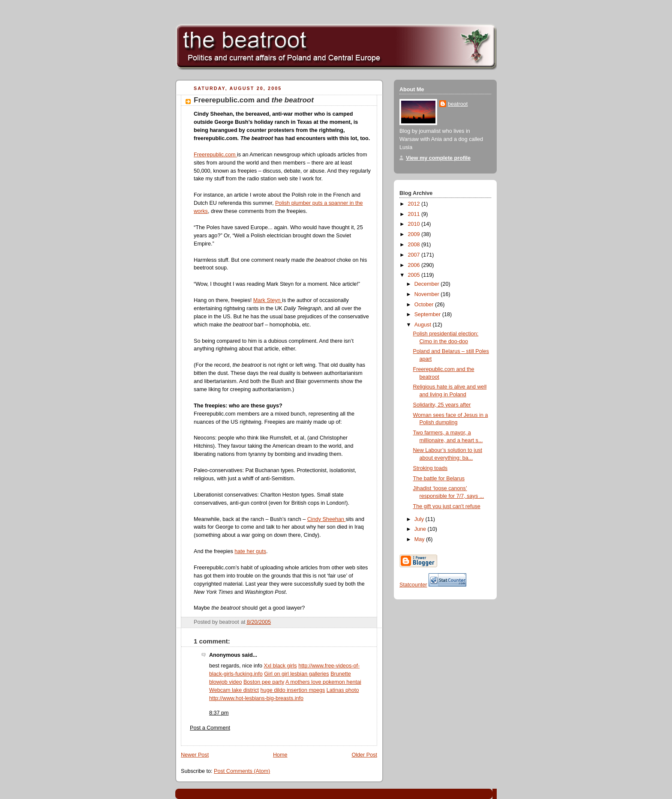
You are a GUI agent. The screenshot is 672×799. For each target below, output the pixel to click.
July (420, 519)
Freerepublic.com (215, 155)
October (425, 305)
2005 (415, 275)
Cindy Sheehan (327, 519)
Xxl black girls (280, 666)
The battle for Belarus (439, 479)
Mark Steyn (268, 300)
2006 (415, 265)
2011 (415, 214)
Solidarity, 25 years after (442, 405)
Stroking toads (430, 468)
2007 (415, 255)
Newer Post (195, 755)
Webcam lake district (234, 690)
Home (280, 755)
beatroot (458, 104)
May (420, 539)
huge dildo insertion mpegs (293, 690)
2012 (415, 204)
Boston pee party (264, 682)
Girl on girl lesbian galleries (296, 674)
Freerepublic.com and (254, 100)
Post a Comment (210, 728)
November (428, 294)
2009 (415, 234)
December (428, 284)
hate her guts (250, 551)
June (421, 529)
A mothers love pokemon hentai (323, 682)
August (424, 325)
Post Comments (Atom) (242, 771)
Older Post (364, 755)
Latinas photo (343, 690)
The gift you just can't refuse (447, 506)
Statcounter (413, 585)
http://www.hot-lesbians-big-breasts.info (256, 698)
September (428, 314)
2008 (415, 245)
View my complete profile (438, 158)
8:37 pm (219, 713)
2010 (415, 224)
